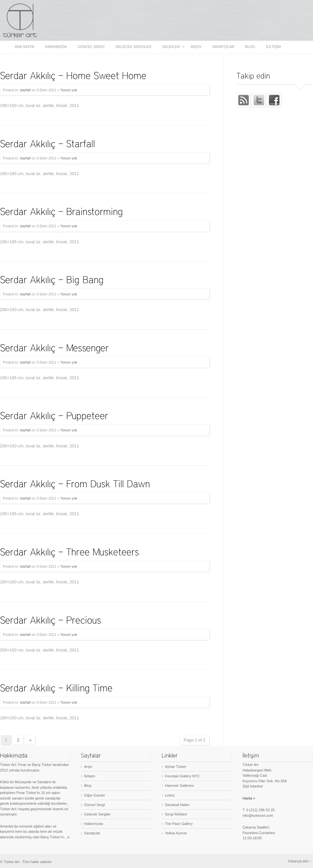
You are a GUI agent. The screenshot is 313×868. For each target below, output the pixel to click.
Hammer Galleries (179, 786)
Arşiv (196, 47)
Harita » (249, 798)
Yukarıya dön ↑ (299, 861)
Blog (250, 47)
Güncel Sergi (91, 47)
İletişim (274, 47)
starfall (25, 90)
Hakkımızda (56, 47)
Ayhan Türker (176, 767)
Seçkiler (171, 47)
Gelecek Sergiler (134, 47)
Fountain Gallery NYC (182, 776)
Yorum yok (69, 90)
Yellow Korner (176, 833)
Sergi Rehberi (176, 814)
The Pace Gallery (179, 824)
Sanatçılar (223, 47)
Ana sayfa (24, 47)
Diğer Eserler (95, 795)
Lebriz (170, 795)
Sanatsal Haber (177, 805)
